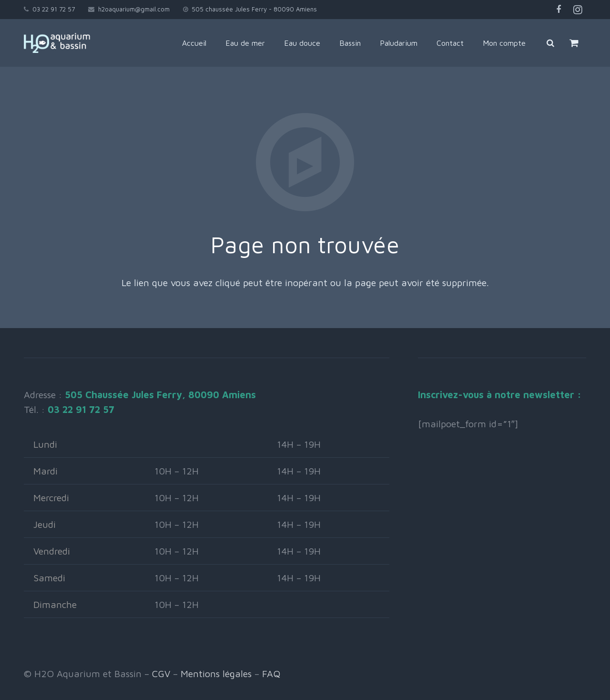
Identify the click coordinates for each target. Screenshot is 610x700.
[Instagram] (578, 10)
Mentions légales (216, 674)
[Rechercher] (550, 43)
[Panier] (574, 43)
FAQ (271, 674)
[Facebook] (559, 10)
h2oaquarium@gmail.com (134, 9)
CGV (161, 674)
